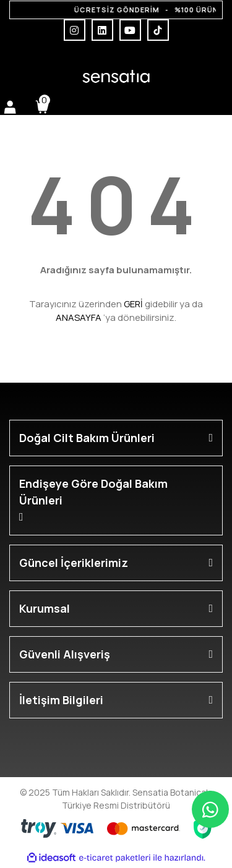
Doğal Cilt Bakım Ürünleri (87, 438)
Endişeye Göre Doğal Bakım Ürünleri (93, 492)
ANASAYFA (79, 317)
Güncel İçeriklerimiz (74, 563)
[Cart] (42, 107)
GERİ (133, 304)
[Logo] (116, 76)
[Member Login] (10, 107)
